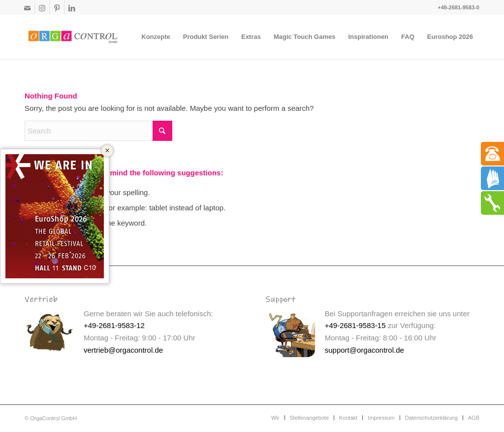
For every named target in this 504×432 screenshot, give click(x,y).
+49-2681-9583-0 (458, 7)
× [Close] (107, 150)
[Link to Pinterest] (57, 7)
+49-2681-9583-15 (355, 325)
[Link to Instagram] (42, 7)
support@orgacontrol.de (364, 350)
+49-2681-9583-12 (114, 325)
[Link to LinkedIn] (72, 7)
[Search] (98, 131)
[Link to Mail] (27, 7)
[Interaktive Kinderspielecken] (73, 37)
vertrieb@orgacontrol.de (123, 350)
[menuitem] (156, 37)
